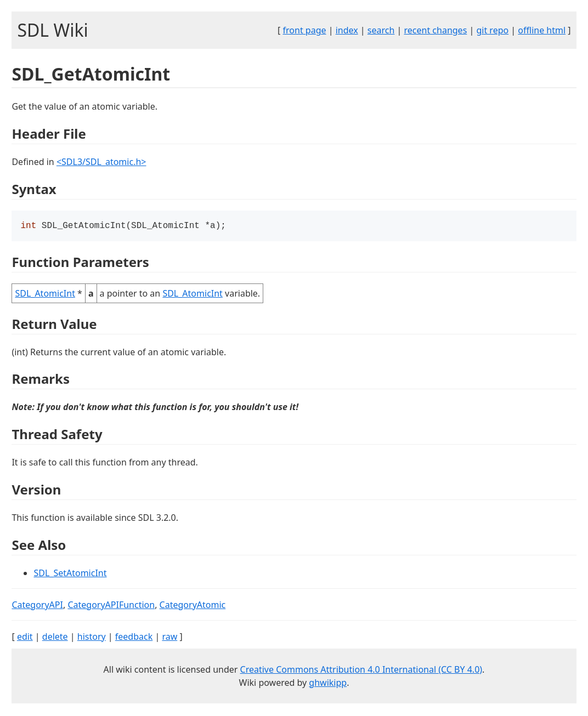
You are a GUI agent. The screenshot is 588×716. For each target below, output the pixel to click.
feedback (134, 638)
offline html (542, 30)
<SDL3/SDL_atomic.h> (101, 162)
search (381, 30)
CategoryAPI (37, 606)
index (347, 30)
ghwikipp (328, 684)
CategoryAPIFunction (111, 606)
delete (55, 638)
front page (305, 30)
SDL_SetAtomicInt (70, 574)
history (92, 638)
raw (169, 638)
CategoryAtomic (193, 606)
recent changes (436, 30)
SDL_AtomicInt (45, 294)
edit (25, 638)
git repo (492, 30)
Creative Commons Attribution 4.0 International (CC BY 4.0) (361, 670)
